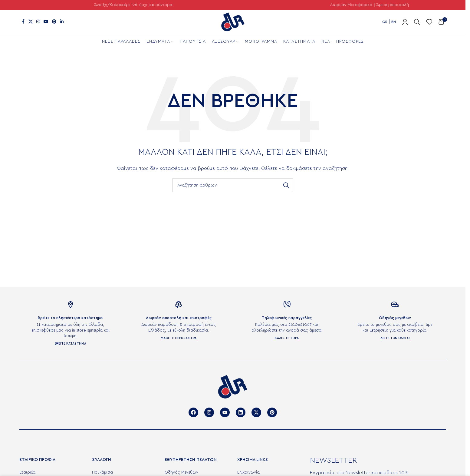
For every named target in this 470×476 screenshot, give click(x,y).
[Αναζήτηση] (417, 22)
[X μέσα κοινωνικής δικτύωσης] (31, 22)
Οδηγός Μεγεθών (181, 473)
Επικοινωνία (248, 473)
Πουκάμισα (102, 473)
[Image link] (233, 386)
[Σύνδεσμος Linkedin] (62, 22)
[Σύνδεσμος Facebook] (23, 22)
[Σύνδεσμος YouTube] (46, 22)
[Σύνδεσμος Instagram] (38, 22)
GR (385, 22)
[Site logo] (233, 22)
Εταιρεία (27, 473)
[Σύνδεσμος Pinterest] (54, 22)
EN (394, 22)
